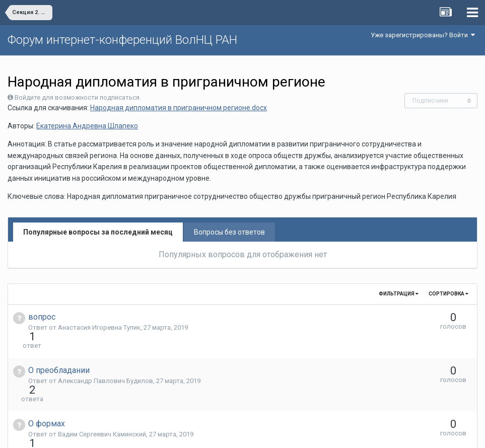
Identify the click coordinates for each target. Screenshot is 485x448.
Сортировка (448, 294)
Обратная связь (258, 433)
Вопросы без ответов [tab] (229, 232)
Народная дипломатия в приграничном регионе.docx (179, 108)
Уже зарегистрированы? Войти (423, 35)
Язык (211, 433)
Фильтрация (399, 294)
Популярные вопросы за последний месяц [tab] (98, 232)
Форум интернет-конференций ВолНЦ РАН (122, 40)
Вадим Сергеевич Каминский (102, 398)
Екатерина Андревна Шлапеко (87, 126)
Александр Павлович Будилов (106, 363)
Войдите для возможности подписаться (77, 97)
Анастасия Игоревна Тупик (99, 327)
